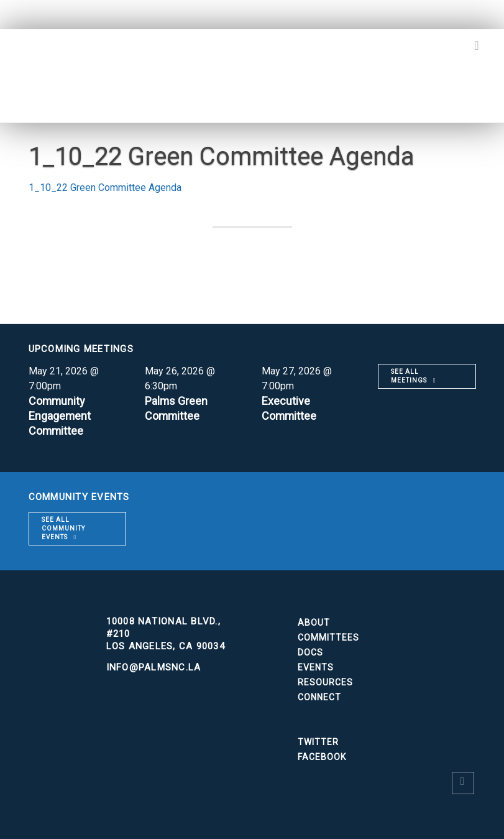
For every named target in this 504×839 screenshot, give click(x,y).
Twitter (318, 742)
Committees (328, 637)
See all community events (63, 528)
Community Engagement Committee (60, 416)
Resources (325, 682)
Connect (319, 697)
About (314, 623)
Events (316, 667)
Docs (310, 652)
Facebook (322, 757)
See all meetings (409, 376)
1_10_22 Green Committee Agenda (105, 188)
